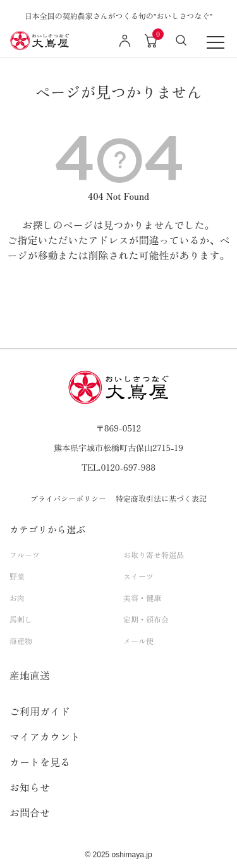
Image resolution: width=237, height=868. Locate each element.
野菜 (17, 576)
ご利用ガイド (40, 711)
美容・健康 (142, 598)
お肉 (17, 598)
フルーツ (25, 555)
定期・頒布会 (146, 619)
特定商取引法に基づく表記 (161, 498)
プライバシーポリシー (68, 498)
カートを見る (40, 762)
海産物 (21, 641)
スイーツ (138, 576)
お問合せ (30, 812)
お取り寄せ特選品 (154, 555)
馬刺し (21, 619)
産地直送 (30, 675)
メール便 (138, 641)
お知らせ (30, 787)
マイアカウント (45, 736)
